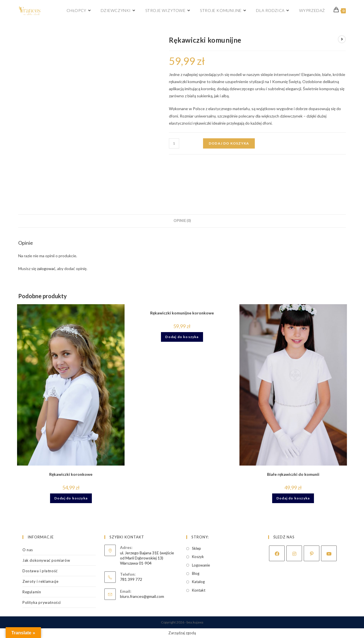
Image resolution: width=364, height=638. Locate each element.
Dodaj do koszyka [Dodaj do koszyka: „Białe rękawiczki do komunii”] (293, 498)
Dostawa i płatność (40, 571)
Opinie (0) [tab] (182, 221)
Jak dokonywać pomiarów (46, 560)
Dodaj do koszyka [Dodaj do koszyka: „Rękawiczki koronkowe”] (71, 498)
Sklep (197, 548)
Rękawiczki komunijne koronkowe (182, 313)
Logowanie (201, 565)
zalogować (46, 268)
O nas (28, 550)
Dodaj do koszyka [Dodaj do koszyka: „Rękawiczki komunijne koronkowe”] (182, 337)
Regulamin (32, 592)
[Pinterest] (312, 553)
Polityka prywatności (42, 602)
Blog (196, 573)
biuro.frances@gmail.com (142, 596)
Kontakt (199, 590)
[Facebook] (277, 553)
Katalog (198, 582)
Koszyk (198, 557)
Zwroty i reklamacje (40, 581)
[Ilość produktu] (174, 143)
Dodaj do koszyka (229, 143)
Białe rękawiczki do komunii (293, 474)
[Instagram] (294, 553)
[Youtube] (329, 553)
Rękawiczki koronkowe (71, 474)
